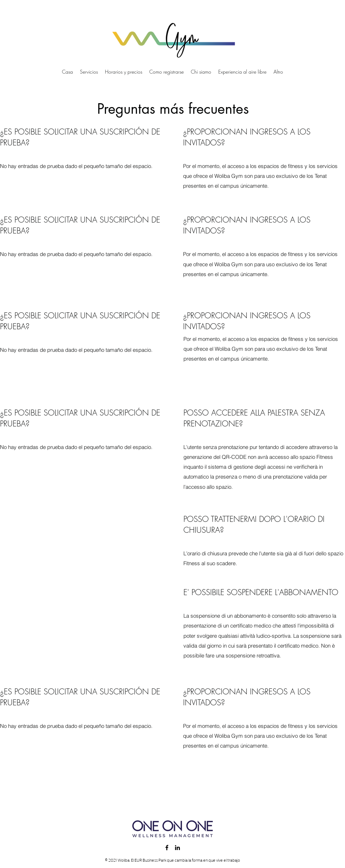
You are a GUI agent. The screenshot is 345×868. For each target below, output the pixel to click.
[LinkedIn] (177, 848)
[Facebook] (167, 848)
